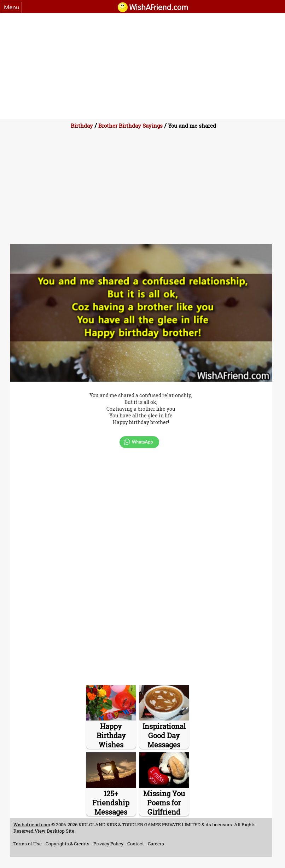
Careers (156, 844)
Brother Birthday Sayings (130, 126)
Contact (136, 844)
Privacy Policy (108, 844)
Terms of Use (28, 844)
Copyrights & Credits (68, 844)
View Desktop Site (54, 831)
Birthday (82, 126)
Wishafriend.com (32, 824)
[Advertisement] (142, 66)
